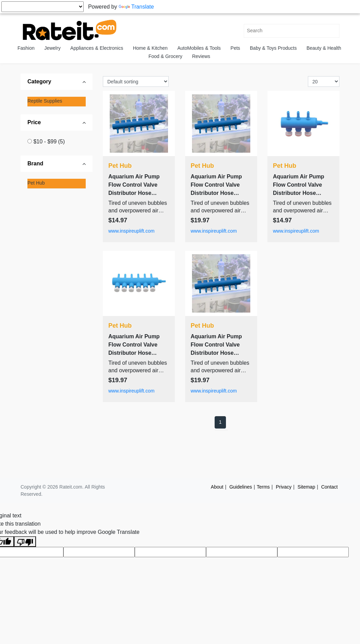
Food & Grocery (165, 56)
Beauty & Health (324, 48)
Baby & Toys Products (273, 48)
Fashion (26, 48)
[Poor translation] (25, 542)
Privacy (284, 487)
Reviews (201, 56)
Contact (329, 487)
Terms (263, 487)
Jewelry (52, 48)
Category (39, 81)
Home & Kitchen (150, 48)
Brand (35, 163)
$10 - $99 (49, 142)
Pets (235, 48)
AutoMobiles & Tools (199, 48)
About (217, 487)
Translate (136, 7)
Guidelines (241, 487)
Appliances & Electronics (97, 48)
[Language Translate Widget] (43, 7)
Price (34, 122)
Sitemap (306, 487)
